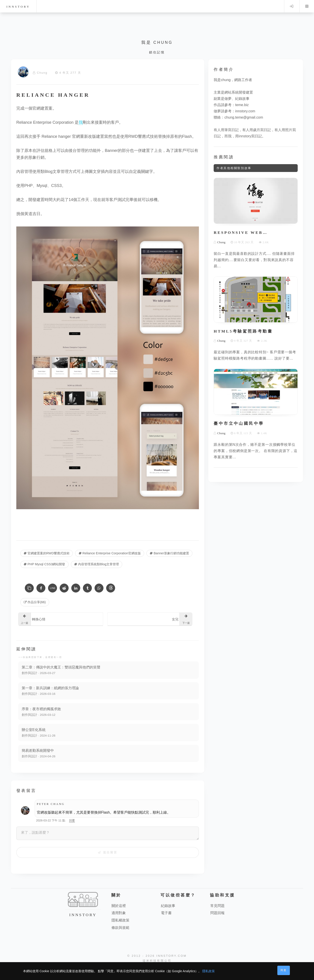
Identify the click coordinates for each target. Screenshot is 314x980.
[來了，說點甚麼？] (108, 833)
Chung (42, 73)
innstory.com (245, 111)
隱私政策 (209, 971)
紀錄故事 (168, 906)
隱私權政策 (120, 920)
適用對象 (119, 913)
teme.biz (242, 105)
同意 (284, 970)
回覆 (72, 821)
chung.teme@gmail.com (244, 117)
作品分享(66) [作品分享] (35, 602)
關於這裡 (119, 906)
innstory (18, 7)
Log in (291, 6)
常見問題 (217, 906)
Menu (307, 6)
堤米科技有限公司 (157, 961)
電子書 (166, 913)
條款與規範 (120, 928)
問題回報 (217, 913)
